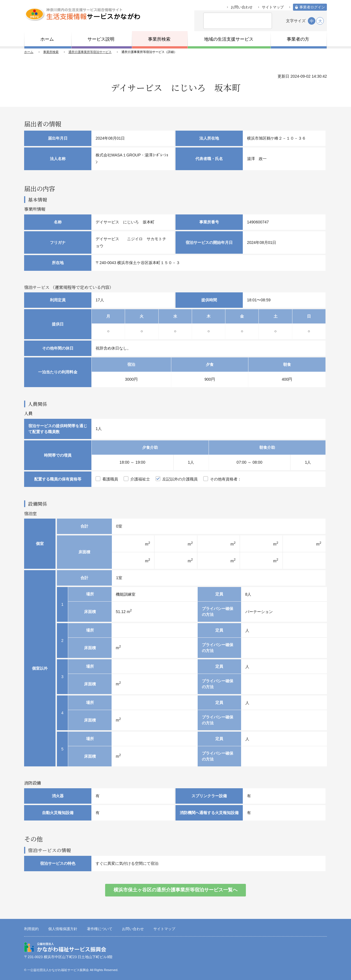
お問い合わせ (242, 7)
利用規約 (31, 929)
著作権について (100, 929)
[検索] (230, 21)
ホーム (29, 52)
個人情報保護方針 (63, 929)
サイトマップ (273, 7)
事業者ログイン (312, 7)
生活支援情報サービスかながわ (82, 14)
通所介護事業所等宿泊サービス (90, 52)
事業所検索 (51, 52)
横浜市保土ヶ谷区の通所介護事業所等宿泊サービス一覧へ (175, 890)
